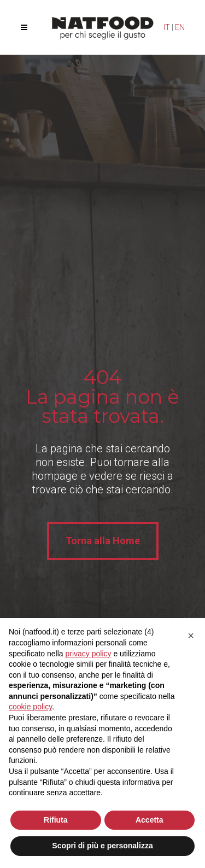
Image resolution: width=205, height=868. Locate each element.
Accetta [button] (150, 820)
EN (180, 27)
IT (167, 27)
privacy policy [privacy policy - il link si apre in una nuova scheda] (89, 654)
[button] (191, 636)
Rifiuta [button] (56, 820)
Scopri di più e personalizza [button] (102, 846)
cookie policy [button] (30, 707)
